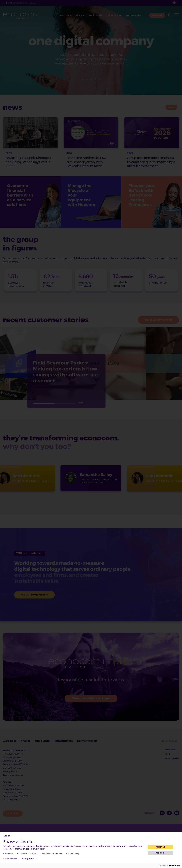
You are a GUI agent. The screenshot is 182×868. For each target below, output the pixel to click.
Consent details (10, 858)
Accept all (160, 847)
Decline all (160, 853)
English (8, 836)
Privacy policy (28, 858)
